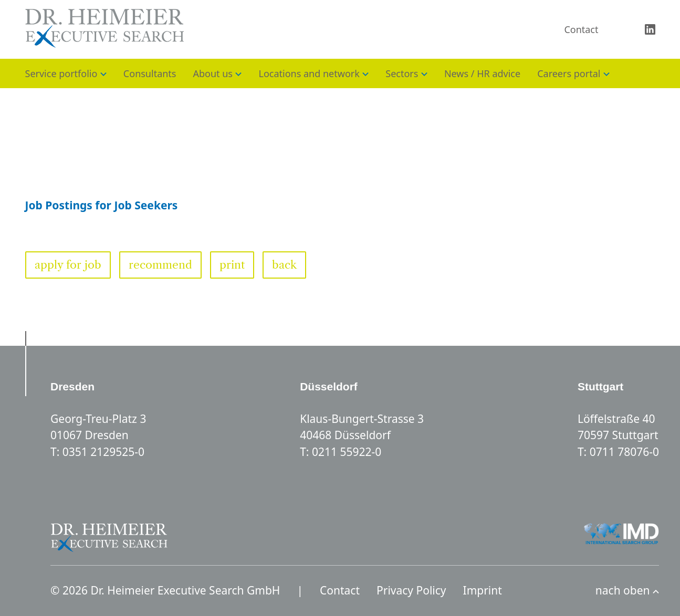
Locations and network (309, 73)
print (232, 265)
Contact (581, 29)
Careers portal (569, 73)
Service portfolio (61, 73)
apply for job (68, 265)
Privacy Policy (411, 590)
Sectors (402, 73)
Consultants (150, 73)
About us (213, 73)
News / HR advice (482, 73)
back (284, 265)
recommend (160, 265)
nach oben (627, 590)
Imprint (483, 590)
